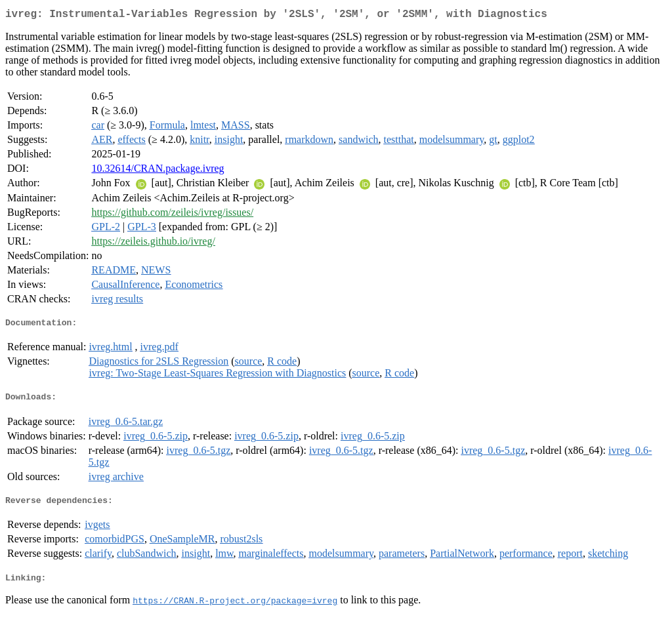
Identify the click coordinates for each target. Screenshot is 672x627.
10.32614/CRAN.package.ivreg (157, 171)
